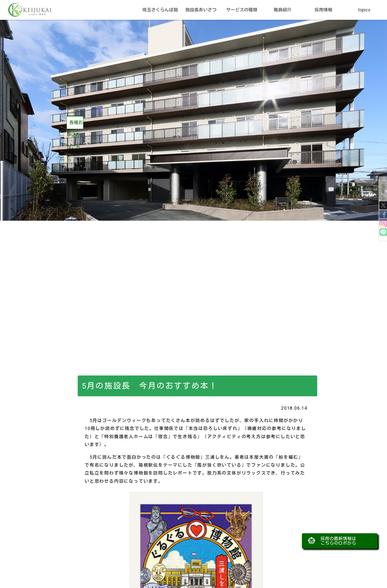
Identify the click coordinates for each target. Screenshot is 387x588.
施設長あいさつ (201, 10)
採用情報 (323, 10)
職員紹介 (283, 10)
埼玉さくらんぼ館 (160, 10)
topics (364, 10)
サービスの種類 (242, 10)
